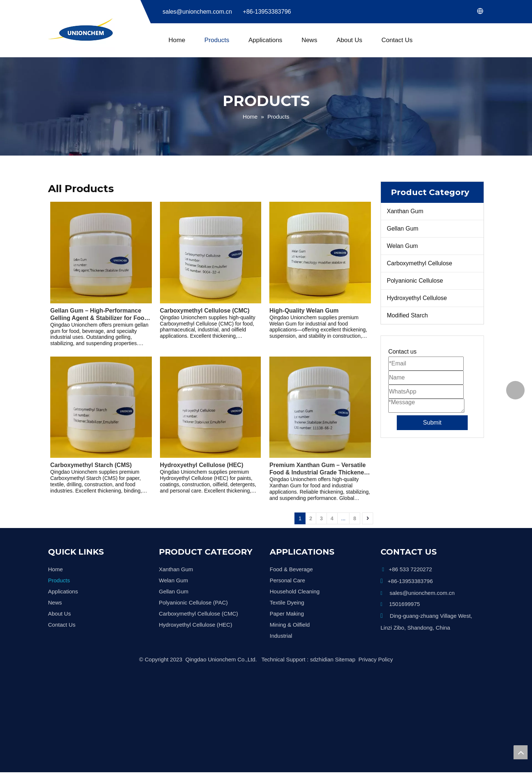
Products (217, 40)
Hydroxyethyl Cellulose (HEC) (202, 465)
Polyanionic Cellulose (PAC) (193, 602)
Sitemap (345, 659)
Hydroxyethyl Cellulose (417, 298)
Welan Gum (402, 246)
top (521, 752)
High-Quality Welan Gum (304, 311)
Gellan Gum (403, 229)
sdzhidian (322, 659)
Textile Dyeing (287, 602)
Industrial (281, 636)
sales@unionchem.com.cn (197, 12)
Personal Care (287, 580)
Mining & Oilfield (290, 625)
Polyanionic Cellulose (415, 281)
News (309, 40)
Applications (265, 40)
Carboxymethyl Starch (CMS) (91, 465)
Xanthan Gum (405, 211)
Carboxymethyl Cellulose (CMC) (205, 311)
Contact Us (397, 40)
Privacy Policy (376, 659)
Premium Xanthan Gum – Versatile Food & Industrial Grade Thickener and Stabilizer (318, 469)
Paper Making (287, 614)
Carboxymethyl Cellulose (420, 263)
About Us (349, 40)
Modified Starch (407, 315)
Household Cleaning (295, 591)
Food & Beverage (291, 569)
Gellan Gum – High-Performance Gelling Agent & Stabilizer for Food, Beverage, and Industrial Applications (100, 315)
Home (177, 40)
